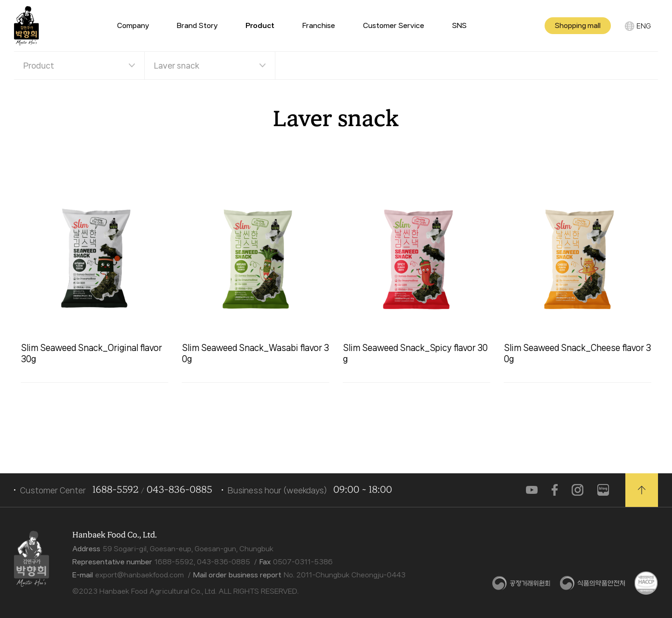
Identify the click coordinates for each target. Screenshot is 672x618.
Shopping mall (578, 26)
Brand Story (197, 26)
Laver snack (177, 65)
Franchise (319, 26)
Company (133, 26)
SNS (459, 26)
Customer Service (394, 26)
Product (39, 65)
